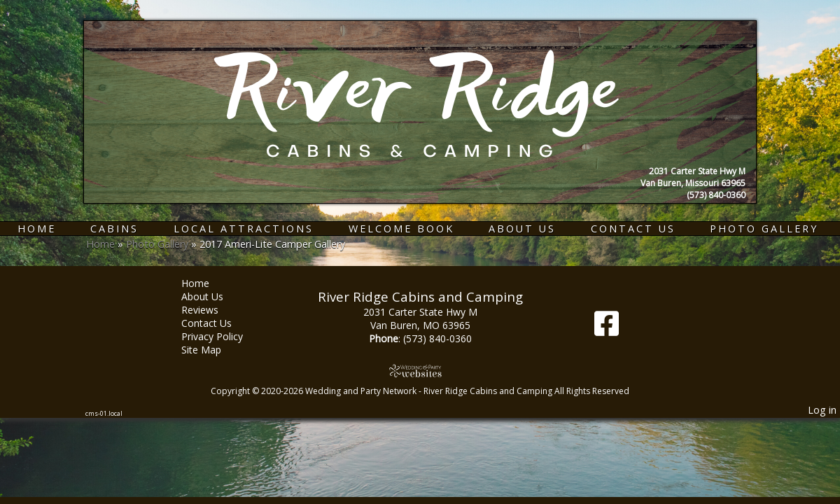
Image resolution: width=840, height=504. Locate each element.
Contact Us (633, 229)
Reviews (210, 310)
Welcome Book (401, 229)
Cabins (114, 229)
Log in (822, 410)
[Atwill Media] (420, 371)
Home (37, 229)
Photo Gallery (764, 229)
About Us (522, 229)
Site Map (212, 350)
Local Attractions (244, 229)
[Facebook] (607, 329)
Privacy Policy (223, 336)
